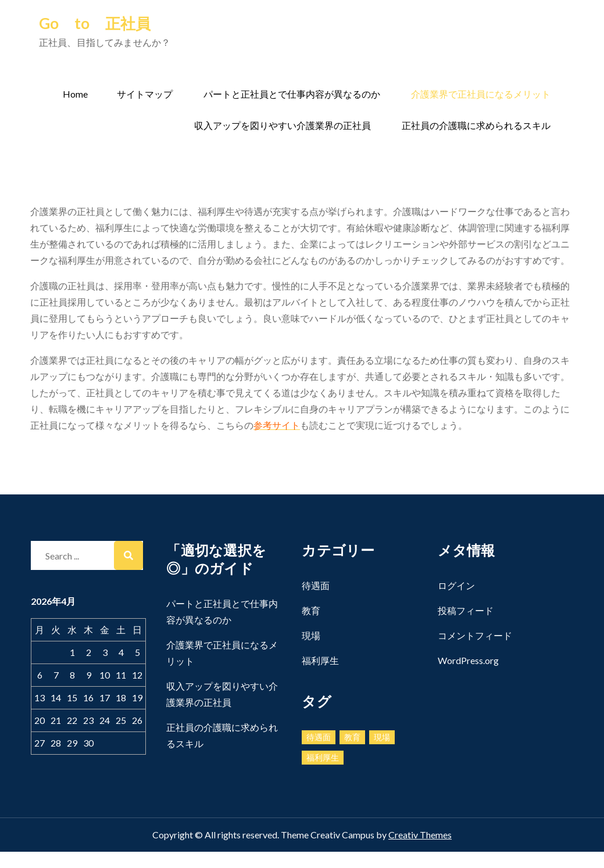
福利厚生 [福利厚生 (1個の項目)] (323, 757)
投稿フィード (466, 610)
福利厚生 (320, 660)
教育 (311, 610)
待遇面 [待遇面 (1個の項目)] (319, 737)
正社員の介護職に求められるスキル (476, 125)
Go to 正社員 (95, 23)
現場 (311, 635)
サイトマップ (145, 94)
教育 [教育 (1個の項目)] (352, 737)
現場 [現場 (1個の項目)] (382, 737)
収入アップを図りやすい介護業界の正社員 (283, 125)
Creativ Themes (420, 835)
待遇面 (316, 585)
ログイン (456, 585)
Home (75, 94)
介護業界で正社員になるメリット (481, 94)
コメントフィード (475, 635)
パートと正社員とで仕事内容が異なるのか (292, 94)
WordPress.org (468, 660)
